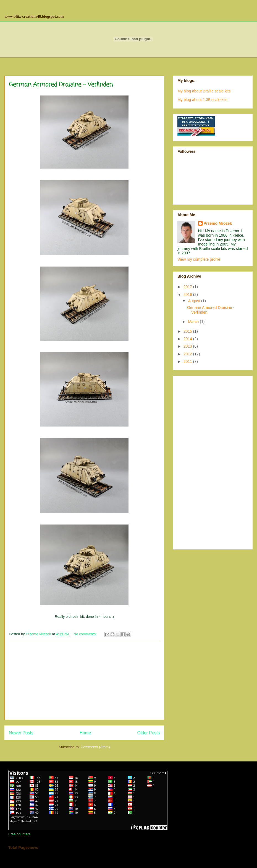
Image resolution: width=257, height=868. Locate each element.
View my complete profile (199, 259)
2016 (188, 294)
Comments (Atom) (95, 747)
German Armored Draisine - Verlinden (61, 85)
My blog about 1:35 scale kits (202, 100)
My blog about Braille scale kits (204, 91)
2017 (188, 287)
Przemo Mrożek (218, 223)
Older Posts (149, 733)
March (194, 322)
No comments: (86, 634)
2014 (188, 339)
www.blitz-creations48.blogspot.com (34, 16)
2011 (188, 361)
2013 (188, 346)
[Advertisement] (84, 681)
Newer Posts (21, 733)
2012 (188, 354)
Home (85, 733)
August (194, 301)
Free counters (19, 834)
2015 (188, 331)
